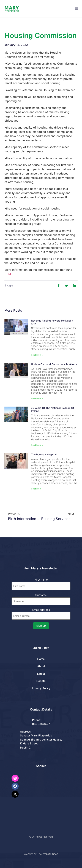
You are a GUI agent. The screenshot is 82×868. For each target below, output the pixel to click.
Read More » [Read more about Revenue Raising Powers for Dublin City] (37, 355)
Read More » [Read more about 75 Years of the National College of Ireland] (37, 445)
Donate (41, 681)
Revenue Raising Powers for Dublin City (52, 322)
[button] (76, 9)
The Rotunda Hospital (44, 454)
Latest (41, 674)
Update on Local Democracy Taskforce (54, 364)
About (41, 666)
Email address (41, 614)
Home (41, 659)
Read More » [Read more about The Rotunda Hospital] (37, 489)
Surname (41, 595)
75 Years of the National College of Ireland (53, 409)
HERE (8, 274)
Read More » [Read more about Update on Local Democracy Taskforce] (37, 399)
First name (41, 580)
